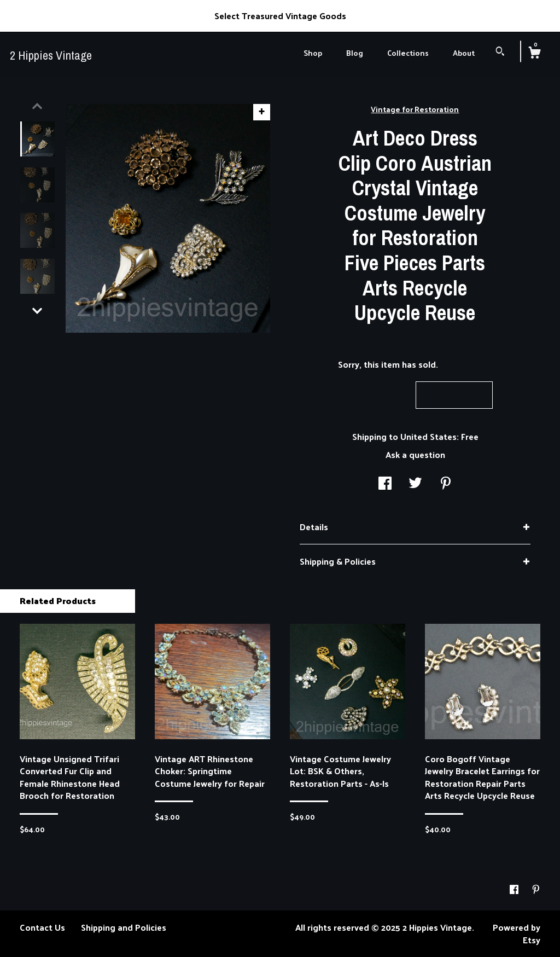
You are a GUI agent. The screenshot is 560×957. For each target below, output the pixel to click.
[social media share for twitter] (415, 484)
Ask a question (415, 454)
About (464, 53)
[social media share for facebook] (385, 484)
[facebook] (515, 889)
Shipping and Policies (124, 927)
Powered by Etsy (517, 933)
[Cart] (534, 54)
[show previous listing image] (37, 106)
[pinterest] (536, 889)
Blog (355, 53)
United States (428, 436)
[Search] (500, 52)
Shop (313, 53)
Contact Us (42, 927)
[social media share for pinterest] (446, 484)
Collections (408, 53)
